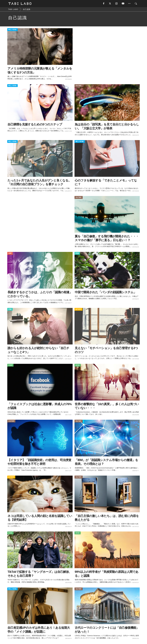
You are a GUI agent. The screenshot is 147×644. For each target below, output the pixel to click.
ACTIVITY (79, 309)
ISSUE (10, 365)
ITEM (77, 253)
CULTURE (79, 86)
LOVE (10, 253)
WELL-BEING (12, 30)
